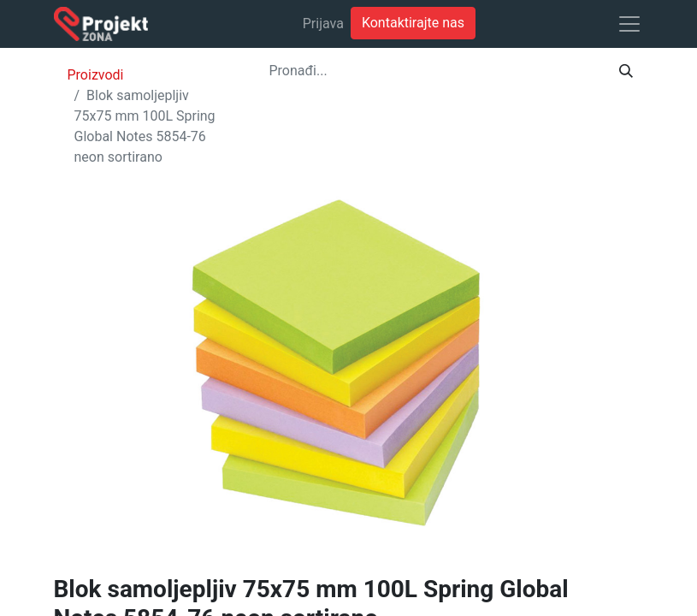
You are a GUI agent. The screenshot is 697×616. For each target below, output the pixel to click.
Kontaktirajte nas (413, 23)
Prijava (323, 24)
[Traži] (626, 71)
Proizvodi (96, 75)
